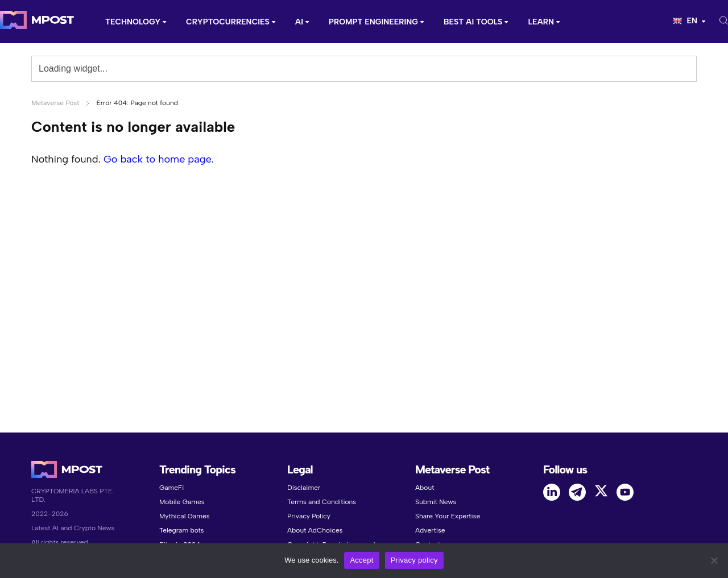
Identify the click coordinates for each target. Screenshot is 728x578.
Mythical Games (185, 516)
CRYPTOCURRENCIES (228, 22)
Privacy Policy (309, 516)
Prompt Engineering (373, 22)
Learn (541, 22)
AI (299, 22)
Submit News (436, 502)
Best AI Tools (473, 22)
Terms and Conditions (322, 502)
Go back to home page (157, 159)
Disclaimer (304, 488)
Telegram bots (182, 530)
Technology (133, 22)
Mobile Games (182, 502)
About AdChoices (315, 530)
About (425, 488)
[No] (714, 560)
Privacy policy (414, 560)
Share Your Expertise (448, 516)
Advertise (430, 530)
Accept (361, 560)
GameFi (171, 488)
